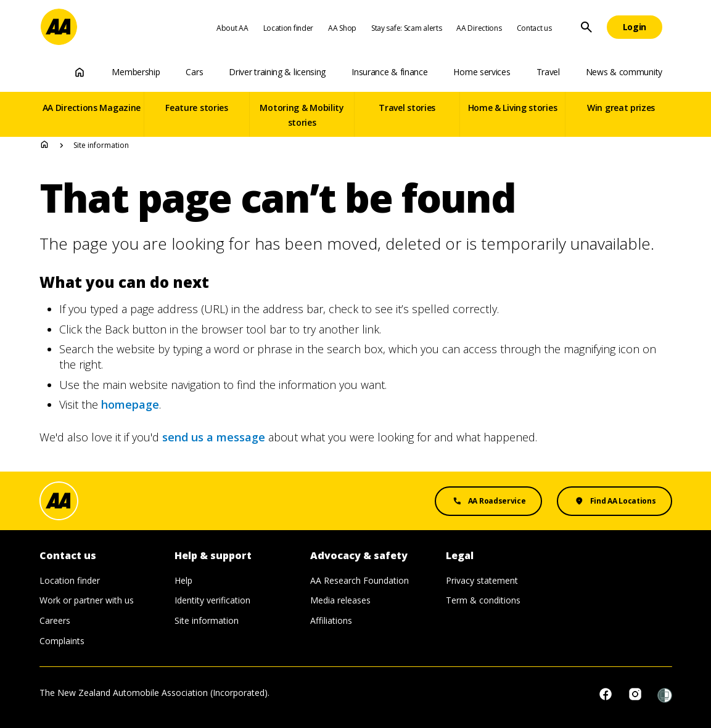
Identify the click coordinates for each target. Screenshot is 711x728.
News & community (624, 72)
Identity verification (212, 600)
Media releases (340, 600)
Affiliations (331, 620)
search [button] (586, 27)
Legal (460, 556)
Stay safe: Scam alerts (406, 28)
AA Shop (342, 28)
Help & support (213, 556)
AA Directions (479, 28)
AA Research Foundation (360, 580)
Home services (482, 72)
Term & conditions (483, 600)
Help (183, 580)
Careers (55, 620)
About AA (232, 28)
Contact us (534, 28)
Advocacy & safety (359, 556)
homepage (130, 404)
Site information (207, 620)
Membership (136, 72)
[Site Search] (586, 27)
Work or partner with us (87, 600)
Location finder (289, 28)
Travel (548, 72)
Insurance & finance (389, 72)
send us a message (214, 437)
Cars (194, 72)
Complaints (62, 641)
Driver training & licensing (277, 72)
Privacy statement (482, 580)
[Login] (635, 27)
